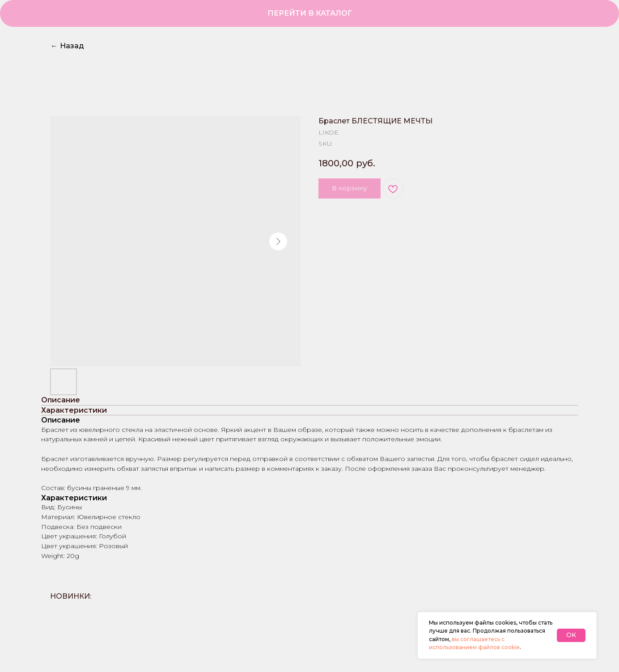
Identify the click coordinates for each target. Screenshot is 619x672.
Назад (67, 46)
